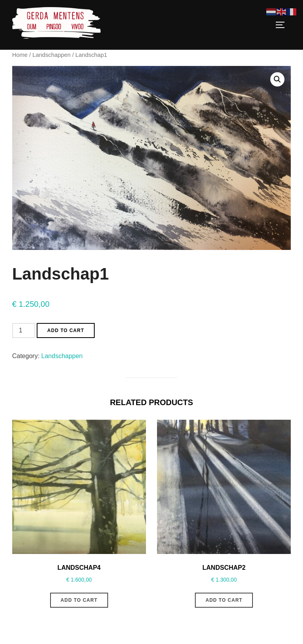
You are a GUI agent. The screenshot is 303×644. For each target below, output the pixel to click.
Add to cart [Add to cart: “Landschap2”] (224, 600)
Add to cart (66, 330)
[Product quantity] (24, 330)
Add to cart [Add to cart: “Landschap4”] (79, 600)
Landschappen (51, 55)
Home (20, 55)
